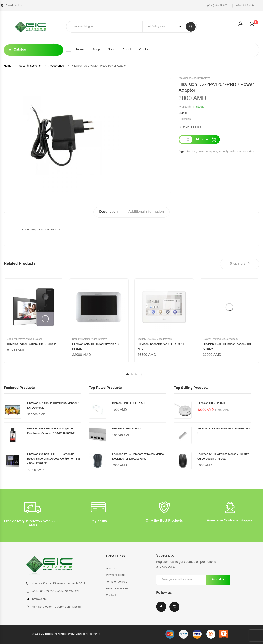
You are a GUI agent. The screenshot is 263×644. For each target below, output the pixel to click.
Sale (111, 50)
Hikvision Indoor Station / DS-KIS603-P (31, 344)
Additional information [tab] (146, 212)
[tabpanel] (34, 321)
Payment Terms (116, 575)
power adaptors (207, 152)
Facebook (161, 607)
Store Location (11, 6)
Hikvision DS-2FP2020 (211, 403)
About (127, 50)
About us (111, 568)
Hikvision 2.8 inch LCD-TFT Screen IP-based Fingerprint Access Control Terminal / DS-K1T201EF (54, 459)
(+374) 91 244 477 (246, 6)
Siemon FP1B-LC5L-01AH (128, 403)
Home (80, 50)
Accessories (56, 66)
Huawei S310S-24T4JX (127, 429)
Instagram (174, 607)
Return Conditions (117, 589)
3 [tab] (136, 374)
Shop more (240, 264)
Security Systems (30, 66)
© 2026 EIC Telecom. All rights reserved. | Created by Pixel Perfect (66, 634)
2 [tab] (132, 374)
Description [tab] (108, 212)
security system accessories (236, 152)
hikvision (191, 152)
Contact (145, 50)
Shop (96, 50)
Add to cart (203, 140)
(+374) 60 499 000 (217, 6)
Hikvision (186, 119)
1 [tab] (128, 374)
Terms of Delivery (117, 582)
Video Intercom (34, 339)
